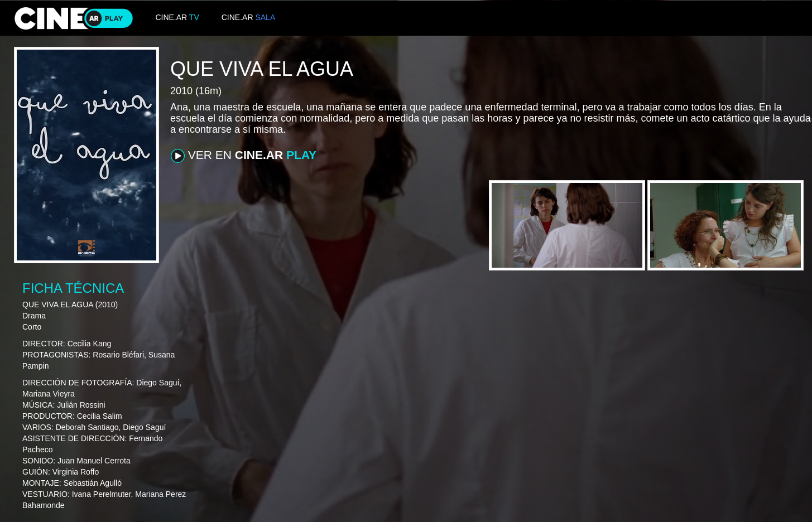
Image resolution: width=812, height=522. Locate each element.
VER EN (244, 156)
